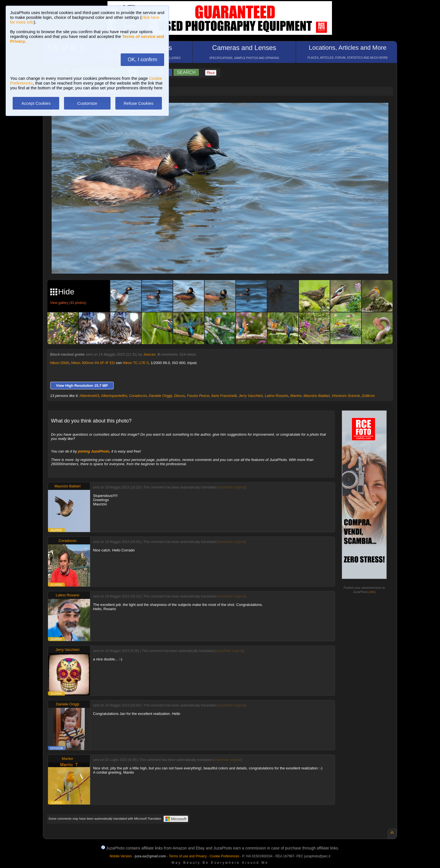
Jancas (149, 354)
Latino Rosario (276, 396)
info (372, 592)
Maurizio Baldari (316, 396)
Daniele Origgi (160, 396)
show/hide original (231, 487)
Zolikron (368, 396)
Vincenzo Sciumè (346, 396)
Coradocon (138, 396)
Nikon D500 (60, 363)
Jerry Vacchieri (251, 396)
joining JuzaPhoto (94, 451)
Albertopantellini (114, 396)
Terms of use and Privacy (188, 856)
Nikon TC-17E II (136, 363)
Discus (179, 396)
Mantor (296, 396)
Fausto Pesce (198, 396)
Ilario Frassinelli (224, 396)
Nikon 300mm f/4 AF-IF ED (93, 363)
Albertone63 (89, 396)
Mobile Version (121, 856)
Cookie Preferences (224, 856)
